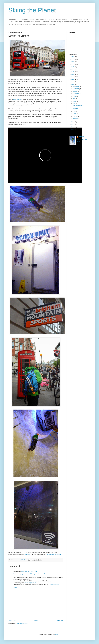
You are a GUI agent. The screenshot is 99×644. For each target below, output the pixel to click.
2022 (73, 67)
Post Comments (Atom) (23, 623)
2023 (73, 64)
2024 (73, 62)
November (76, 89)
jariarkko (81, 137)
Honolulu (75, 108)
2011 (73, 129)
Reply (15, 587)
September (76, 94)
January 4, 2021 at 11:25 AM (29, 571)
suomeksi (27, 555)
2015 (73, 84)
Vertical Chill (17, 99)
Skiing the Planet (32, 10)
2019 (73, 74)
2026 (73, 57)
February (76, 116)
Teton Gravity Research (54, 555)
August (75, 96)
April (74, 111)
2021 (73, 69)
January (75, 119)
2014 (73, 122)
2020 (73, 72)
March (75, 114)
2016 (73, 82)
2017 (73, 79)
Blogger (57, 635)
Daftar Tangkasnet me (30, 583)
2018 (73, 77)
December (76, 86)
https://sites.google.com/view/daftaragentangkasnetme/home (30, 574)
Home (36, 620)
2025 (73, 59)
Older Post (60, 620)
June (75, 101)
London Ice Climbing (78, 106)
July (74, 99)
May (74, 104)
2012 (73, 127)
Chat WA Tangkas (54, 585)
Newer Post (12, 620)
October (75, 91)
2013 (73, 124)
